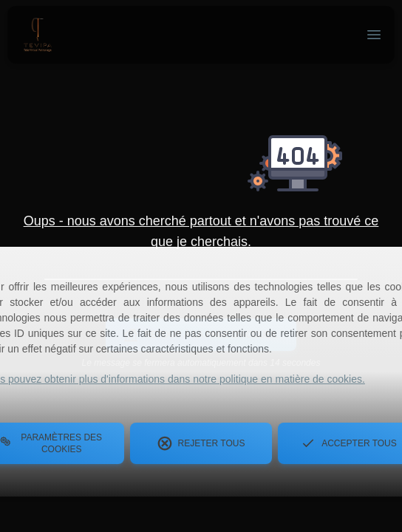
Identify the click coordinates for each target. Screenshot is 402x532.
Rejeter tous (201, 443)
